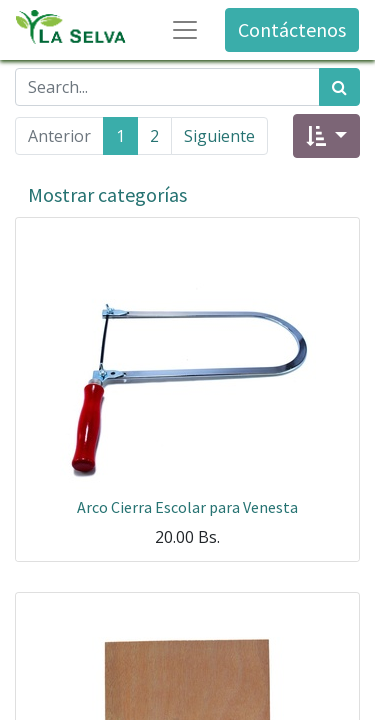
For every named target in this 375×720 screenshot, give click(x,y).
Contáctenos (292, 29)
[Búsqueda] (339, 87)
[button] (326, 136)
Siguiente (219, 136)
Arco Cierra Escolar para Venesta (187, 507)
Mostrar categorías (107, 194)
